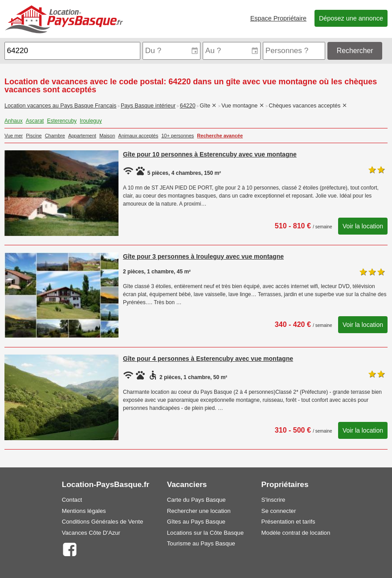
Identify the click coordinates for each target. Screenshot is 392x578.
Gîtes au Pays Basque (196, 522)
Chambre (55, 136)
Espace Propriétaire (278, 18)
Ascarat (35, 121)
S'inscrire (274, 500)
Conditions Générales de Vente (103, 522)
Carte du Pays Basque (196, 500)
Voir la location (363, 226)
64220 (188, 106)
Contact (72, 500)
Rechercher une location (199, 511)
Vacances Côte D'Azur (91, 533)
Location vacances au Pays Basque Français (60, 106)
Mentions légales (84, 511)
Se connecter (279, 511)
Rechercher (355, 51)
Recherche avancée (220, 136)
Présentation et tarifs (288, 522)
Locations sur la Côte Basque (205, 533)
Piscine (34, 136)
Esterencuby (62, 121)
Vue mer (14, 136)
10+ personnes (178, 136)
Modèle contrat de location (296, 533)
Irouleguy (91, 121)
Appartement (82, 136)
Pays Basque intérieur (148, 106)
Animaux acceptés (138, 136)
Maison (107, 136)
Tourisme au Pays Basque (201, 543)
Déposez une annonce (351, 18)
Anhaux (14, 121)
